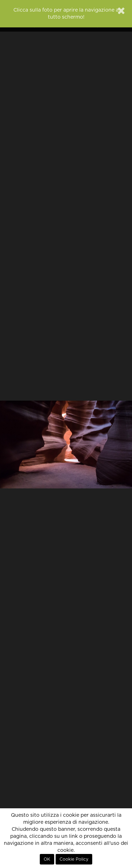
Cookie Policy (74, 859)
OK (47, 859)
